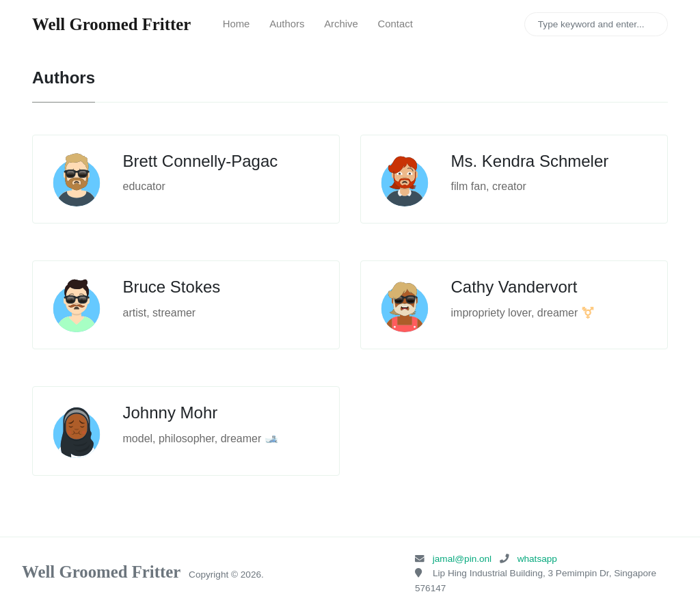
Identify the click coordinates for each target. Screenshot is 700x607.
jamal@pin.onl (462, 559)
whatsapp (537, 559)
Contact (395, 24)
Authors (287, 24)
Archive (341, 24)
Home (237, 24)
